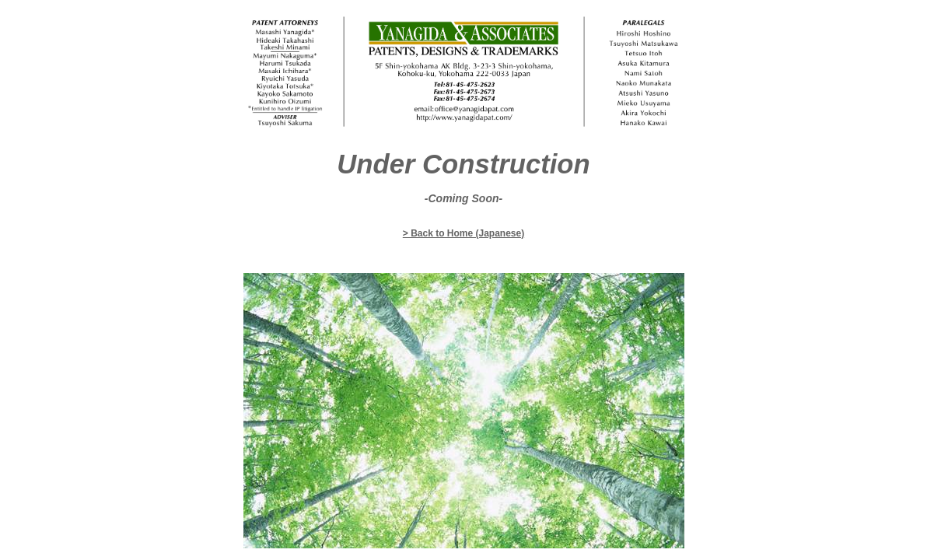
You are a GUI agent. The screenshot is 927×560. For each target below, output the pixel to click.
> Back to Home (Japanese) (463, 233)
